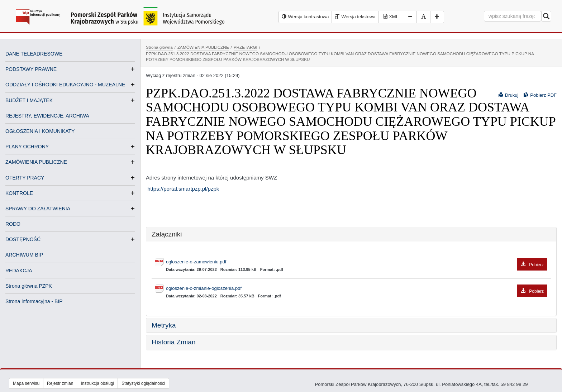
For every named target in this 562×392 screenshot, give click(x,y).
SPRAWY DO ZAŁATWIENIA (38, 209)
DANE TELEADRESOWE (34, 54)
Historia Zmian (173, 342)
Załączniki (167, 234)
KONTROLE (19, 193)
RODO (13, 224)
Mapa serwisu (26, 383)
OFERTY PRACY (25, 178)
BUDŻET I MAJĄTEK (29, 100)
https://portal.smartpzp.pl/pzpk (182, 189)
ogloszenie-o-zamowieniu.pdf (357, 262)
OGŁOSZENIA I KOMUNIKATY (40, 131)
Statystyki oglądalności (143, 383)
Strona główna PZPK (29, 286)
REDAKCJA (19, 271)
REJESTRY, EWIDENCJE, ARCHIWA (47, 116)
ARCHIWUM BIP (24, 255)
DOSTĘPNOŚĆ (23, 239)
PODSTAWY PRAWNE (31, 69)
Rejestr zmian (60, 383)
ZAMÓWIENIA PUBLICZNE (36, 162)
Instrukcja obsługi (97, 383)
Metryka (164, 325)
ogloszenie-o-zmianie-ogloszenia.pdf (357, 289)
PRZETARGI (246, 47)
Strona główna (159, 47)
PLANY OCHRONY (27, 147)
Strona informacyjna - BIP (34, 301)
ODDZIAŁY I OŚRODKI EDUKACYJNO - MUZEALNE (65, 85)
